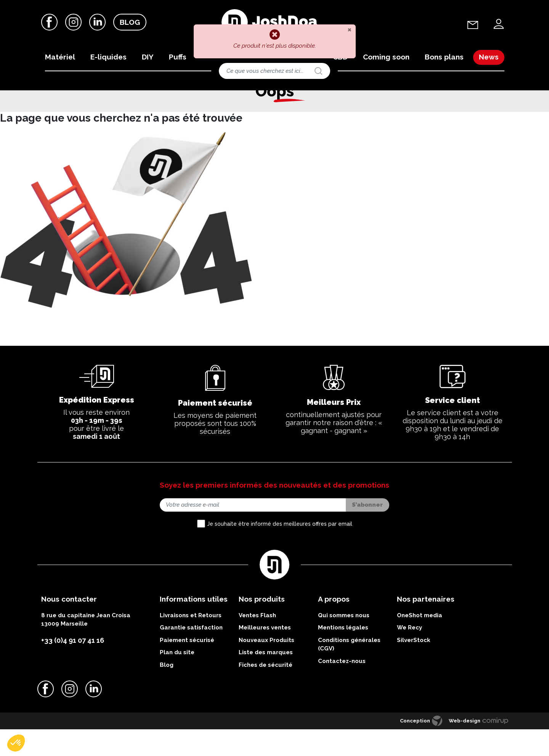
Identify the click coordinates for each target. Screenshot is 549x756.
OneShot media (420, 642)
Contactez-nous (342, 687)
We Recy (409, 654)
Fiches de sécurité (266, 691)
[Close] (349, 29)
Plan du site (177, 679)
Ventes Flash (257, 642)
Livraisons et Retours (191, 642)
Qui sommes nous (344, 642)
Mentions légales (343, 654)
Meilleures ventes (265, 654)
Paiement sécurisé (187, 666)
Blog (130, 22)
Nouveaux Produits (266, 666)
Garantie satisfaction (191, 654)
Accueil (37, 97)
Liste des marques (266, 679)
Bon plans (63, 97)
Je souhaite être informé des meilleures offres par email (280, 551)
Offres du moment (99, 97)
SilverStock (414, 666)
